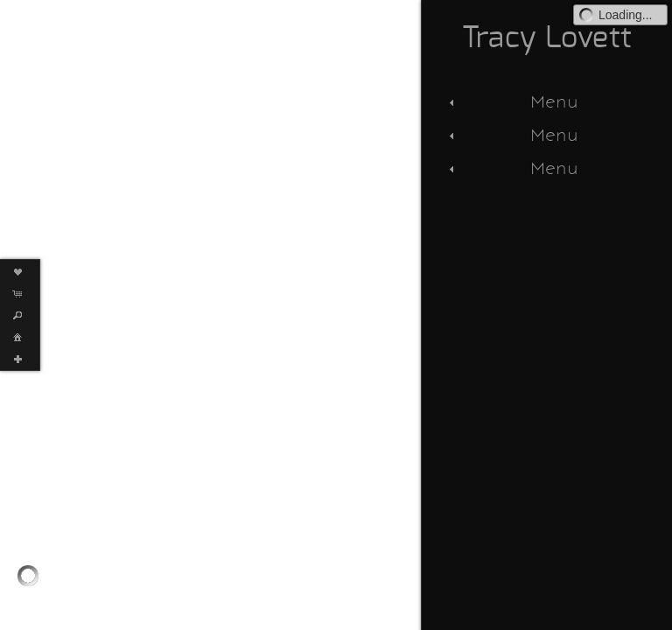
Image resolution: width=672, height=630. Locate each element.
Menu (511, 101)
